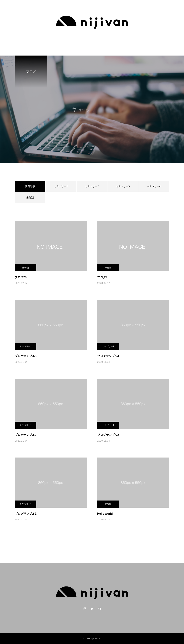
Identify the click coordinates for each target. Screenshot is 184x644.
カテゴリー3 (123, 186)
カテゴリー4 (154, 186)
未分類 (30, 197)
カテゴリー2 (92, 186)
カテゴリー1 (61, 186)
